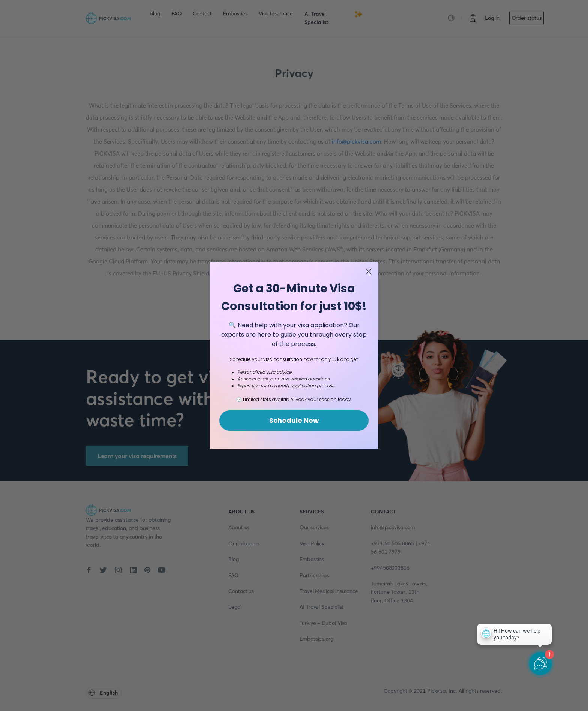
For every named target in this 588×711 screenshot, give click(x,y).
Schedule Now (294, 420)
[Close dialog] (369, 272)
